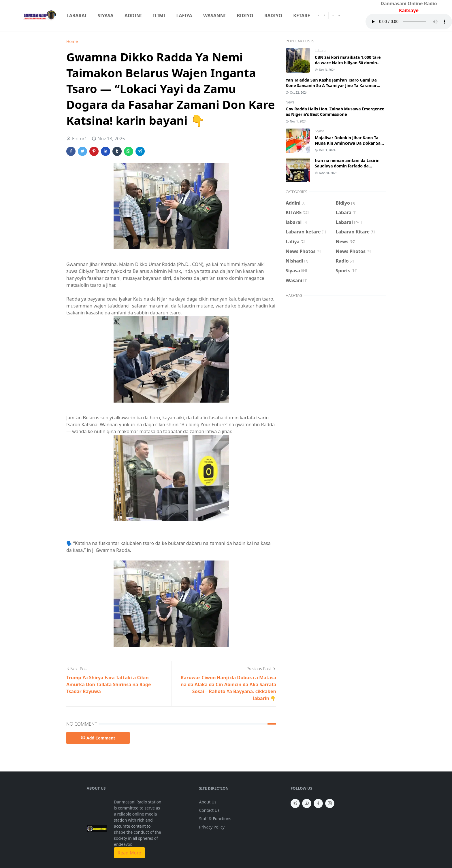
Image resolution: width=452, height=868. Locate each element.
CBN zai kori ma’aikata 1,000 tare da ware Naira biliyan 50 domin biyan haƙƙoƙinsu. (348, 63)
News (290, 102)
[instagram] (324, 16)
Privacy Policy (212, 827)
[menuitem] (77, 16)
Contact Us (209, 810)
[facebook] (319, 16)
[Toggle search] (339, 16)
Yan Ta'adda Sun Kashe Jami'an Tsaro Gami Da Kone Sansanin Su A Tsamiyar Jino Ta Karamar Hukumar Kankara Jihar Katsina (331, 85)
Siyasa (320, 131)
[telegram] (295, 803)
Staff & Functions (215, 819)
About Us (208, 802)
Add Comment (98, 738)
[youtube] (307, 803)
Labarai (321, 51)
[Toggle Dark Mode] (333, 15)
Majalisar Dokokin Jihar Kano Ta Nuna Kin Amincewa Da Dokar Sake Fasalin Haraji (350, 143)
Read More (129, 853)
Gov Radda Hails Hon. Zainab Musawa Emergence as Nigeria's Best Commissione (335, 112)
